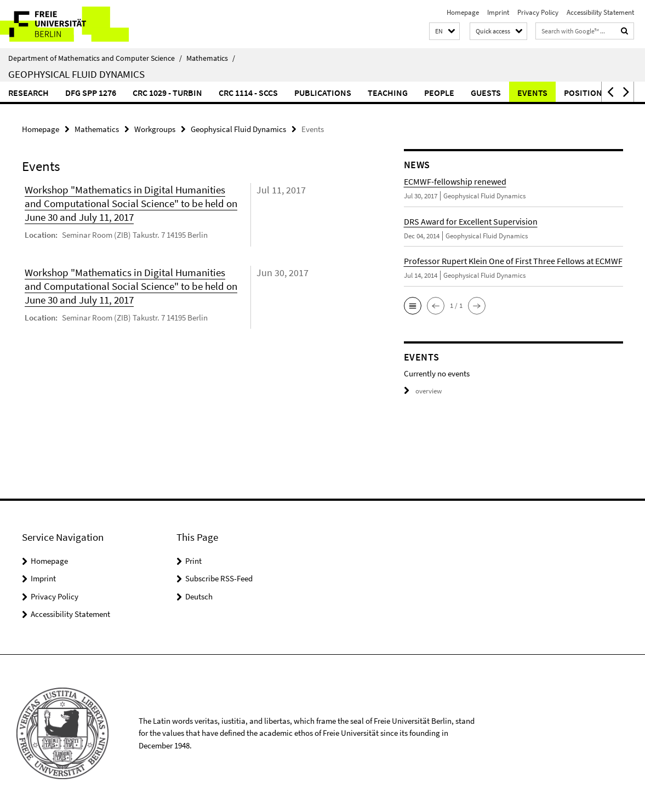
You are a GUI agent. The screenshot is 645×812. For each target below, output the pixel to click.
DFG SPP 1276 (91, 93)
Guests (486, 93)
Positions (586, 93)
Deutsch (199, 596)
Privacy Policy (538, 12)
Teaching (388, 93)
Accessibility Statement (600, 12)
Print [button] (193, 561)
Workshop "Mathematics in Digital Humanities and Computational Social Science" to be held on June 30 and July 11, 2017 (131, 203)
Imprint (498, 12)
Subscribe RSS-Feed (219, 578)
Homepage (463, 12)
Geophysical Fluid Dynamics (76, 74)
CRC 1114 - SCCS (248, 93)
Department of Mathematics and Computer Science (95, 58)
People (439, 93)
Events (532, 93)
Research (28, 93)
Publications (323, 93)
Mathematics (211, 58)
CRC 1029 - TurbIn (167, 93)
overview (423, 391)
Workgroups (155, 129)
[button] (444, 32)
